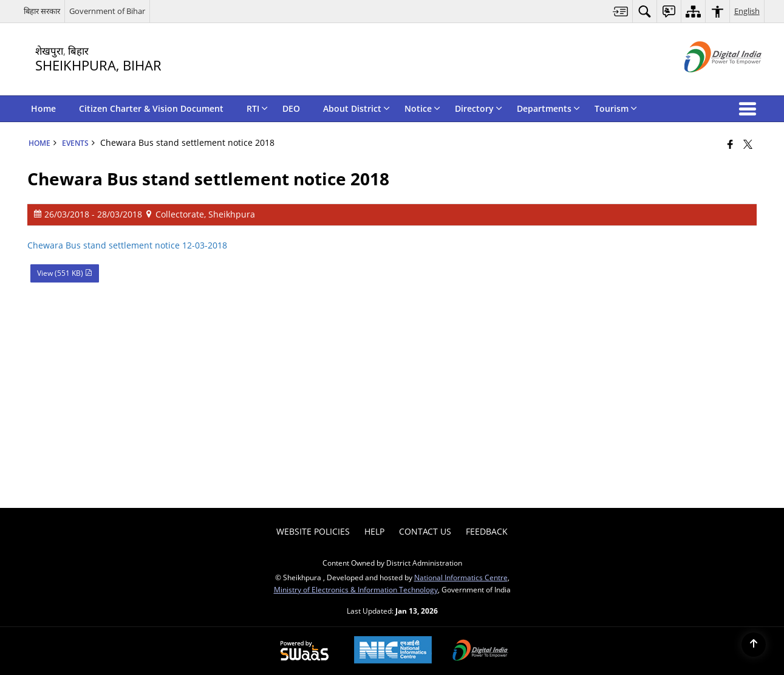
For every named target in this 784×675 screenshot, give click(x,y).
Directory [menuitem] (479, 108)
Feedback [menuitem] (487, 531)
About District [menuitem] (356, 108)
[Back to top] (754, 645)
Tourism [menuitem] (616, 108)
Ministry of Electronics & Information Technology (356, 589)
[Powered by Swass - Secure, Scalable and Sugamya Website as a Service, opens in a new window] (305, 651)
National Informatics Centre (461, 577)
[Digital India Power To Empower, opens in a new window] (480, 651)
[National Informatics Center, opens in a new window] (393, 651)
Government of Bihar (107, 11)
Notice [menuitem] (422, 108)
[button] (750, 109)
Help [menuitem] (374, 531)
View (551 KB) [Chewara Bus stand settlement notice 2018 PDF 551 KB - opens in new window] (65, 273)
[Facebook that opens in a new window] (730, 144)
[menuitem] (621, 11)
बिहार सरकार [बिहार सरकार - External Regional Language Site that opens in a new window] (42, 11)
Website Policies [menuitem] (313, 531)
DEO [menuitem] (291, 108)
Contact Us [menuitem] (425, 531)
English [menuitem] (747, 11)
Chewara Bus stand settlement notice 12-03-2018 (127, 245)
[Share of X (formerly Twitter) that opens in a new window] (748, 144)
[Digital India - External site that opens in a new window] (708, 82)
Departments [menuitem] (548, 108)
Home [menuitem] (43, 108)
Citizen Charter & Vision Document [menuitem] (151, 108)
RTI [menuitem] (257, 108)
